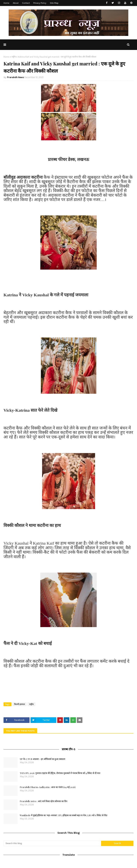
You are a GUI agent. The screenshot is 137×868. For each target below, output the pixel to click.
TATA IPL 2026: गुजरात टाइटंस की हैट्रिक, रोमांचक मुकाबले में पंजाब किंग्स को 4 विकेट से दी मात (60, 773)
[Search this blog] (52, 843)
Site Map (54, 3)
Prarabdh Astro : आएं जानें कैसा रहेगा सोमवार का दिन (43, 801)
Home (6, 3)
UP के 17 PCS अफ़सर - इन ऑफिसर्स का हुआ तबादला (42, 759)
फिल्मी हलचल (19, 704)
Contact (26, 3)
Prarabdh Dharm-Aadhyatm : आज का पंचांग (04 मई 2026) (48, 787)
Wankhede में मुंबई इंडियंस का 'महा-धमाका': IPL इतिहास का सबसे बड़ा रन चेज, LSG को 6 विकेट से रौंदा (63, 815)
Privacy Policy (40, 3)
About (16, 3)
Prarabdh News (15, 77)
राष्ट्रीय (14, 57)
